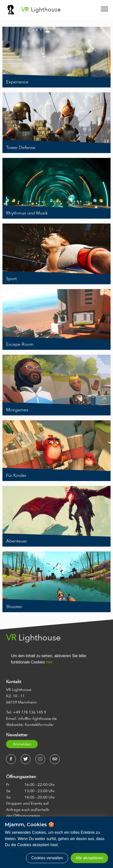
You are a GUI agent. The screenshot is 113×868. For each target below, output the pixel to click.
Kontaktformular (39, 725)
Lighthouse (41, 10)
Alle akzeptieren (89, 858)
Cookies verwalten (47, 858)
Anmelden (22, 744)
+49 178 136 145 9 (30, 712)
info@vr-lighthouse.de (37, 719)
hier (49, 662)
